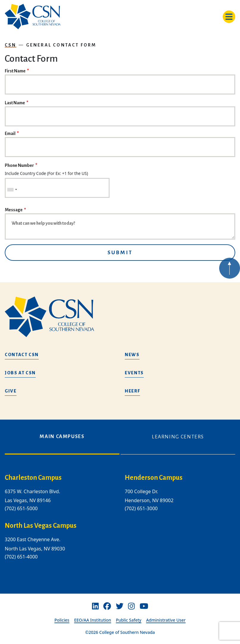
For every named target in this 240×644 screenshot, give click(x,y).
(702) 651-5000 (21, 509)
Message (14, 210)
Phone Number (19, 165)
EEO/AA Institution (93, 620)
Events (134, 373)
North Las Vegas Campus (41, 526)
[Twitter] (120, 606)
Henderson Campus (154, 478)
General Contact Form (61, 45)
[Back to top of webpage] (230, 280)
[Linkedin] (95, 606)
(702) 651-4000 (21, 557)
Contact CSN (22, 355)
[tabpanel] (120, 522)
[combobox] (12, 190)
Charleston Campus (33, 478)
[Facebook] (107, 606)
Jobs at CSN (20, 373)
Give (11, 391)
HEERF (132, 391)
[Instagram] (131, 606)
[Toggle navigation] (229, 17)
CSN (11, 45)
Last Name (15, 103)
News (132, 355)
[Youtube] (144, 606)
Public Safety (129, 620)
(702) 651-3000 (141, 509)
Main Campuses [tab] (62, 437)
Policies (62, 620)
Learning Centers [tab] (178, 437)
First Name (15, 71)
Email (10, 134)
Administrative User (166, 620)
